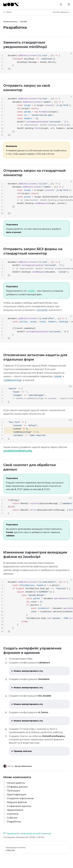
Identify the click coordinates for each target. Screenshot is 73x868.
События (12, 818)
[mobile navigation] (69, 4)
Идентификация (17, 795)
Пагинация (13, 791)
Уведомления (15, 810)
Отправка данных (17, 787)
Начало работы (16, 783)
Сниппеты (13, 814)
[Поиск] (61, 4)
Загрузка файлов (17, 802)
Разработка (14, 822)
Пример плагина (23, 751)
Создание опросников (20, 798)
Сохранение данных (19, 806)
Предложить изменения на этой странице (27, 833)
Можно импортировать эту (28, 671)
